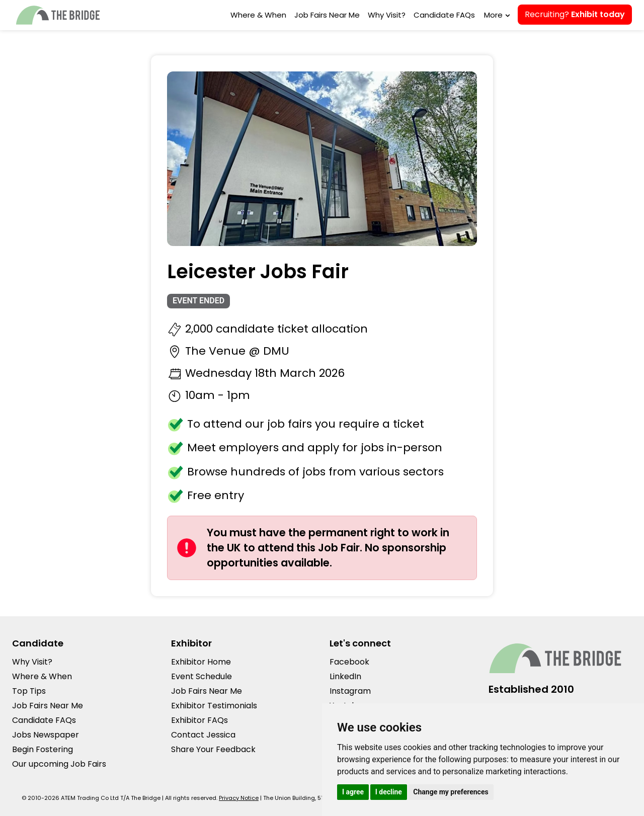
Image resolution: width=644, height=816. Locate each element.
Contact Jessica (203, 735)
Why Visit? (387, 15)
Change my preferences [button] (451, 792)
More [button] (496, 15)
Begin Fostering (43, 749)
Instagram (350, 691)
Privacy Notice (239, 798)
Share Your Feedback (213, 749)
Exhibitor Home (201, 662)
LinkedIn (345, 676)
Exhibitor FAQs (199, 720)
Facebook (349, 662)
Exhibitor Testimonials (214, 706)
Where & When (258, 15)
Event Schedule (202, 676)
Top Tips (29, 691)
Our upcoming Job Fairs (59, 764)
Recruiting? (575, 14)
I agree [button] (353, 792)
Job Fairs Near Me (327, 15)
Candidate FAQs (444, 15)
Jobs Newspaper (46, 735)
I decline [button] (389, 792)
